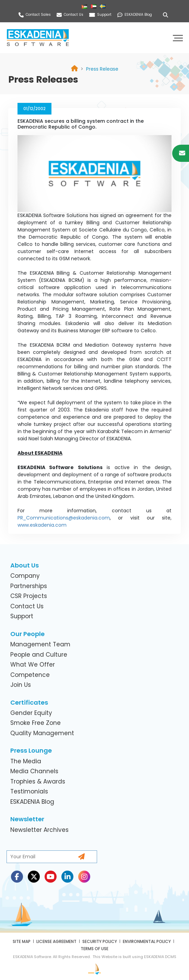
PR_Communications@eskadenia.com (64, 518)
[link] (102, 69)
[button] (179, 38)
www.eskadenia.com (42, 525)
